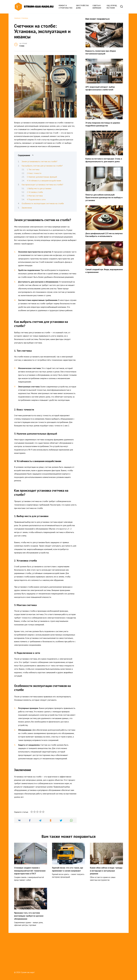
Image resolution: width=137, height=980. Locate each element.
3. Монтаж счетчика (35, 196)
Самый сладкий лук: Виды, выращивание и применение (104, 271)
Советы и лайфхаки (97, 7)
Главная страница (21, 18)
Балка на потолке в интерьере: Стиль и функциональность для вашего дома (104, 160)
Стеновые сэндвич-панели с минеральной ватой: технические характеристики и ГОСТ (30, 903)
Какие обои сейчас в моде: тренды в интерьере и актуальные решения (106, 903)
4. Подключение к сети (36, 199)
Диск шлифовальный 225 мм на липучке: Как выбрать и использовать (104, 235)
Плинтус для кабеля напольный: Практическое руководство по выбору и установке (104, 197)
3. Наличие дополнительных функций (42, 177)
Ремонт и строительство (65, 7)
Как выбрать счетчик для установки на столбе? (42, 166)
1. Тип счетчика (33, 169)
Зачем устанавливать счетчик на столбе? (39, 161)
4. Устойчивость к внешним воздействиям (44, 181)
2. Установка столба (35, 192)
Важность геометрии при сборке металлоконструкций (101, 52)
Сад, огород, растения (112, 7)
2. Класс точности (34, 173)
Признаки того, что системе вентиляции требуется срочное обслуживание (29, 948)
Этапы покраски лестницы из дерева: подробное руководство (103, 124)
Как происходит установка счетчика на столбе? (42, 185)
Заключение (27, 208)
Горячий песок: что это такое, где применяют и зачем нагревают (68, 902)
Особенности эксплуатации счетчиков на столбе (43, 203)
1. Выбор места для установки (39, 188)
